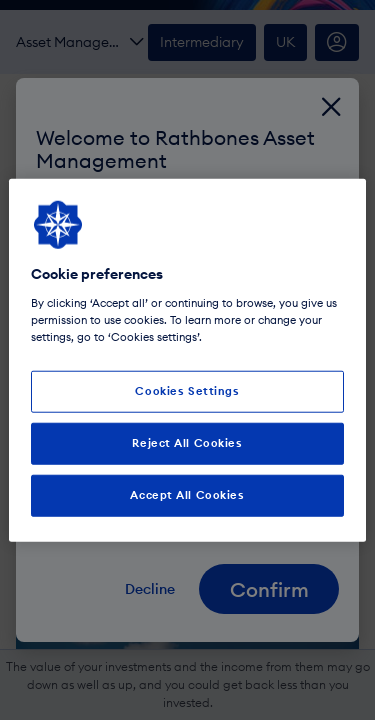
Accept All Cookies (187, 494)
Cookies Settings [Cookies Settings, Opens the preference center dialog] (187, 391)
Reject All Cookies (187, 442)
